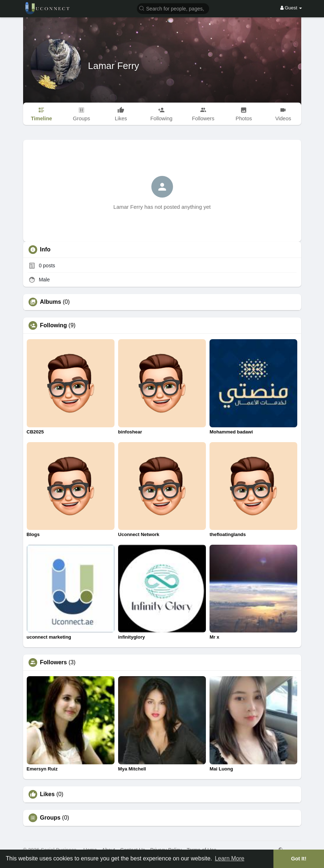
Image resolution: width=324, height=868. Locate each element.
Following (54, 325)
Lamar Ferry (114, 66)
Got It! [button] (299, 859)
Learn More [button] (230, 858)
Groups (50, 818)
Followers (54, 662)
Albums (51, 302)
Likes (47, 794)
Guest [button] (291, 8)
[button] (173, 8)
